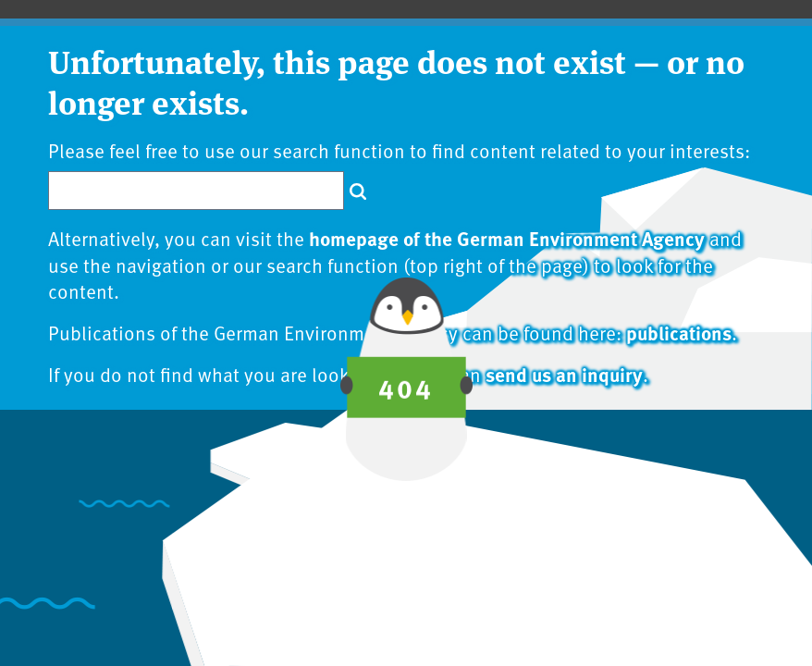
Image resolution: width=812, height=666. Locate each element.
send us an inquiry (564, 374)
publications (679, 332)
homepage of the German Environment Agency (507, 238)
